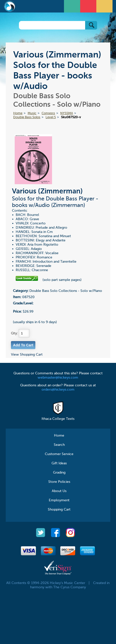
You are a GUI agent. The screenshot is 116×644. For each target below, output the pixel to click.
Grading (59, 473)
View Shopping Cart (27, 355)
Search (59, 445)
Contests (48, 113)
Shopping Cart (59, 510)
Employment (59, 500)
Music (32, 113)
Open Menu (73, 6)
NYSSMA (67, 113)
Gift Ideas (59, 463)
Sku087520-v (71, 117)
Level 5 (51, 117)
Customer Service (59, 454)
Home (18, 113)
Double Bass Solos (27, 117)
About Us (59, 491)
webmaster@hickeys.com (58, 378)
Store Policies (59, 482)
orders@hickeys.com (58, 390)
